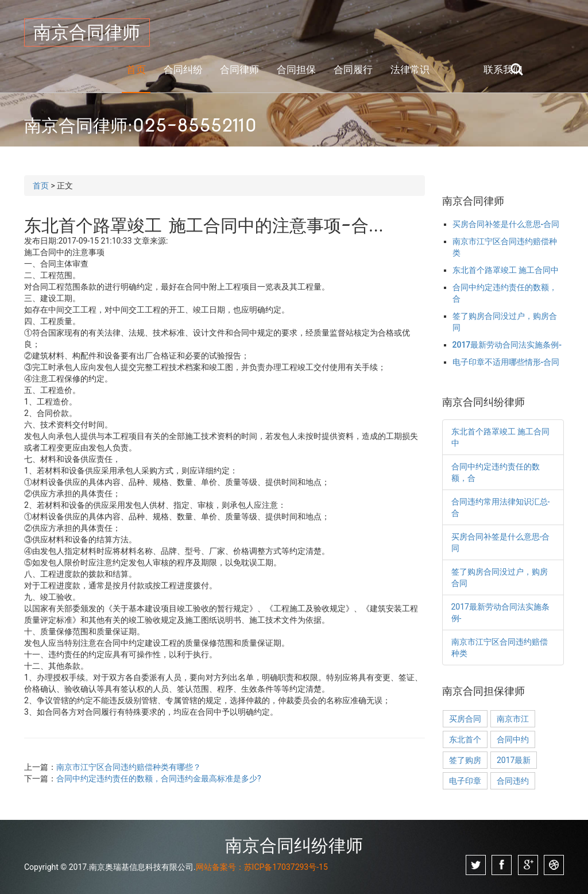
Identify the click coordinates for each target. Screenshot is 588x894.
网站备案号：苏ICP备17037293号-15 (262, 867)
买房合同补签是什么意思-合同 (506, 224)
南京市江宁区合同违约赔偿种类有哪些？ (129, 767)
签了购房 (465, 760)
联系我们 (503, 70)
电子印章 (465, 781)
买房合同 (465, 719)
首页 (136, 70)
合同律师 (239, 70)
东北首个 (465, 739)
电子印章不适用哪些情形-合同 (506, 362)
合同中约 (513, 739)
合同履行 (353, 70)
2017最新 (514, 760)
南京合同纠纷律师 (294, 845)
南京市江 (513, 719)
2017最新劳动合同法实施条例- (507, 345)
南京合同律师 (87, 32)
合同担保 (296, 70)
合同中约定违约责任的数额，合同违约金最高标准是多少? (159, 779)
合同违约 (513, 781)
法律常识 (410, 70)
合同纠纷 (183, 70)
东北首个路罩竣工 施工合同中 (506, 270)
